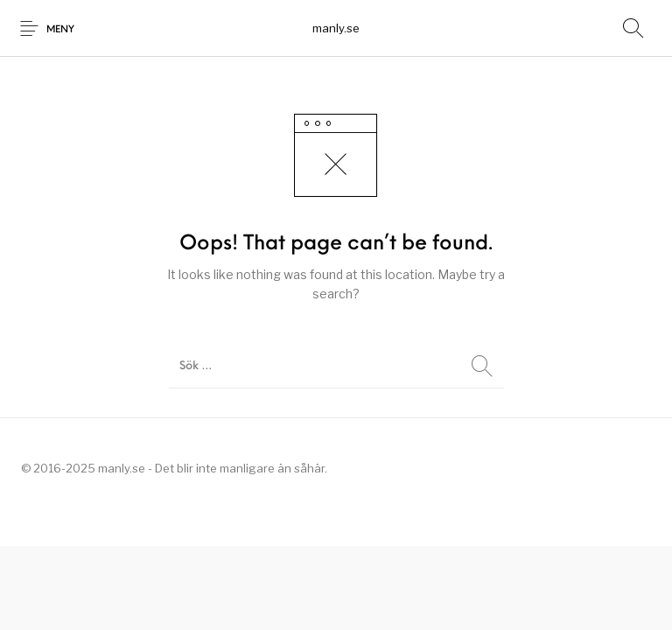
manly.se (336, 28)
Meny (60, 30)
